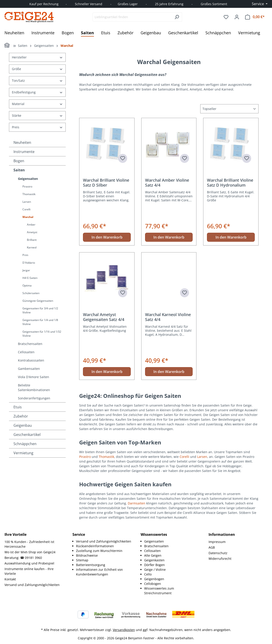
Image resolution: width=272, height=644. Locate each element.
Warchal (28, 217)
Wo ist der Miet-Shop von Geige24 (30, 552)
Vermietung (23, 453)
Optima (27, 285)
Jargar (26, 270)
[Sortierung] (229, 109)
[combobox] (132, 17)
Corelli (26, 209)
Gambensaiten (29, 369)
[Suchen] (177, 17)
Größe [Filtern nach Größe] (37, 69)
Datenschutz (218, 553)
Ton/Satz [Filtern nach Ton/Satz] (37, 81)
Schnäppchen (25, 444)
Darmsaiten (137, 503)
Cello (148, 574)
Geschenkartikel (27, 435)
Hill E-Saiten (30, 278)
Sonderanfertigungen (34, 398)
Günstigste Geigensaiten (38, 301)
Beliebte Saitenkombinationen (34, 388)
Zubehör (21, 416)
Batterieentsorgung (91, 565)
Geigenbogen (154, 579)
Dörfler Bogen (154, 565)
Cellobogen (153, 584)
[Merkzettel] (226, 17)
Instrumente (24, 152)
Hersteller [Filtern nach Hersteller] (37, 57)
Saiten (19, 170)
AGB (212, 547)
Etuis (18, 407)
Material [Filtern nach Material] (37, 104)
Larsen (27, 202)
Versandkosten (124, 630)
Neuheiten (22, 142)
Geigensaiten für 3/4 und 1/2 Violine (40, 310)
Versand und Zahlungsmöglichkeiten (32, 585)
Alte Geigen (153, 555)
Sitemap (82, 560)
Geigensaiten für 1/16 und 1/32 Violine (42, 334)
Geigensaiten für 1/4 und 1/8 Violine (40, 322)
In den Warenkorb (107, 237)
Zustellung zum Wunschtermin (99, 551)
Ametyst (32, 232)
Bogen (19, 161)
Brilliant (32, 240)
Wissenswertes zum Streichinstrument (159, 591)
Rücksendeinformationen (95, 546)
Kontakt (10, 579)
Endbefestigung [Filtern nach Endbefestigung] (37, 92)
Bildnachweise (87, 555)
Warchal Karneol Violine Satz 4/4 (168, 317)
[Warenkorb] (255, 17)
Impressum (217, 542)
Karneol (32, 247)
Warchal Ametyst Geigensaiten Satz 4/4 (104, 317)
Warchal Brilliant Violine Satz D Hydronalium (230, 183)
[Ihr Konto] (237, 17)
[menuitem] (104, 541)
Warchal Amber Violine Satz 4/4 (167, 183)
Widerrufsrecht (220, 559)
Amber (31, 225)
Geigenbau (23, 425)
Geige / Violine (155, 570)
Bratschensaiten (30, 344)
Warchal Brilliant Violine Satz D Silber (106, 183)
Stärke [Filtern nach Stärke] (37, 115)
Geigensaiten (28, 179)
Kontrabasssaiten (31, 360)
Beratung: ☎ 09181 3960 (23, 558)
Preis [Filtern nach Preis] (37, 127)
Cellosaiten (26, 352)
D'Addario (29, 263)
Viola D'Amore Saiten (34, 377)
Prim (25, 255)
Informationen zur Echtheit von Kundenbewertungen (99, 572)
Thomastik (29, 194)
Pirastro (27, 186)
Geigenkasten (154, 560)
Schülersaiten (31, 293)
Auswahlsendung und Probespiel (29, 563)
